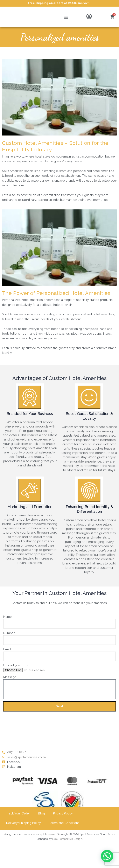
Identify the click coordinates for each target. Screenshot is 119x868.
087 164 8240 (17, 752)
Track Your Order (18, 813)
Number (9, 633)
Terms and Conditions (64, 823)
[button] (66, 17)
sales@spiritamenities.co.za (26, 757)
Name (8, 617)
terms (51, 834)
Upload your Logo (16, 665)
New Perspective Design (67, 839)
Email (7, 649)
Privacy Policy (63, 813)
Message (10, 677)
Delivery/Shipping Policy (23, 823)
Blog (41, 813)
